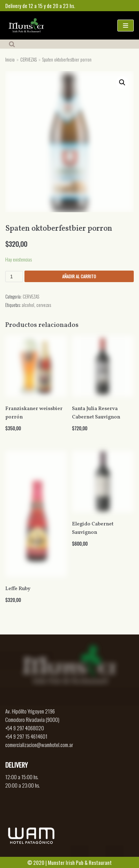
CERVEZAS (28, 60)
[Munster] (26, 25)
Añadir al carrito (79, 276)
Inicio (10, 60)
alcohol (28, 305)
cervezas (44, 305)
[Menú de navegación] (126, 26)
